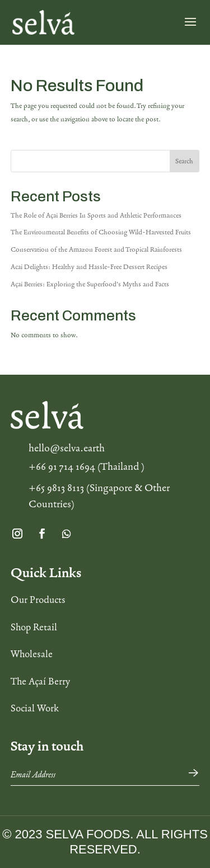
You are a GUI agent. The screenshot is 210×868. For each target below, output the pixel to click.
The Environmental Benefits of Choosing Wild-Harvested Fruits (101, 232)
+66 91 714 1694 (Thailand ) (87, 466)
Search (184, 161)
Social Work (35, 708)
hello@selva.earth (67, 448)
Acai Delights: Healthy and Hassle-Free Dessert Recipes (89, 267)
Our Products (38, 600)
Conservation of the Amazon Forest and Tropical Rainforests (96, 249)
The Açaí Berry (40, 681)
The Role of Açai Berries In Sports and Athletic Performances (96, 215)
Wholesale (32, 654)
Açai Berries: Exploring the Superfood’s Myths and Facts (90, 284)
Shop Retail (34, 627)
